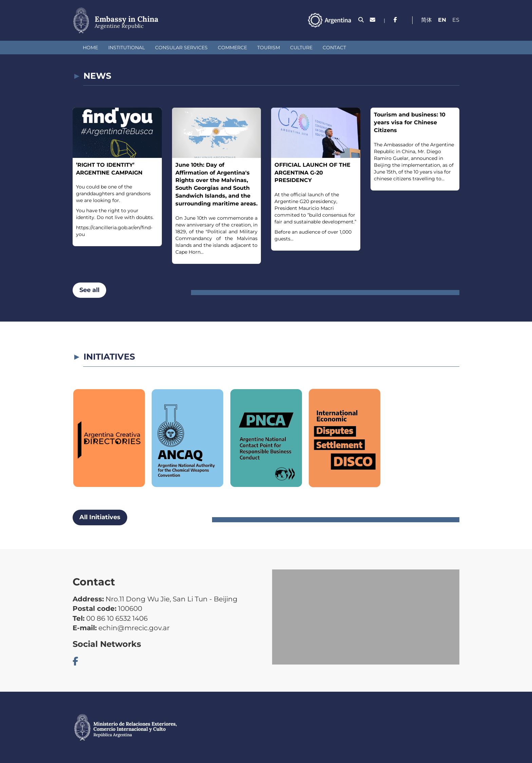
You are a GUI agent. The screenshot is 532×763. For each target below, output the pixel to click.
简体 (426, 20)
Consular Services (181, 48)
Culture (301, 48)
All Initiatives (100, 517)
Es (456, 20)
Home (90, 48)
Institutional (127, 48)
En (442, 20)
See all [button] (89, 290)
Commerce (232, 48)
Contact (334, 48)
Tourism (269, 48)
